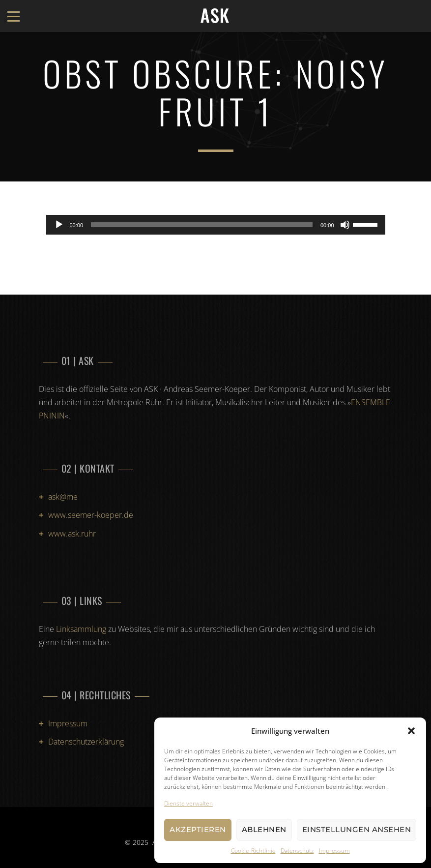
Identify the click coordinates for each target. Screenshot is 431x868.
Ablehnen (264, 829)
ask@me (63, 497)
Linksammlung (81, 629)
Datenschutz (297, 851)
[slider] (202, 225)
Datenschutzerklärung (86, 742)
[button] (411, 731)
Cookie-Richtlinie (253, 851)
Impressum (334, 851)
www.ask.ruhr (72, 534)
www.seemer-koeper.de (91, 515)
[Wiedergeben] (59, 225)
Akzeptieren (198, 829)
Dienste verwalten (188, 803)
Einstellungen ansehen (357, 829)
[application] (216, 225)
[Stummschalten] (345, 225)
